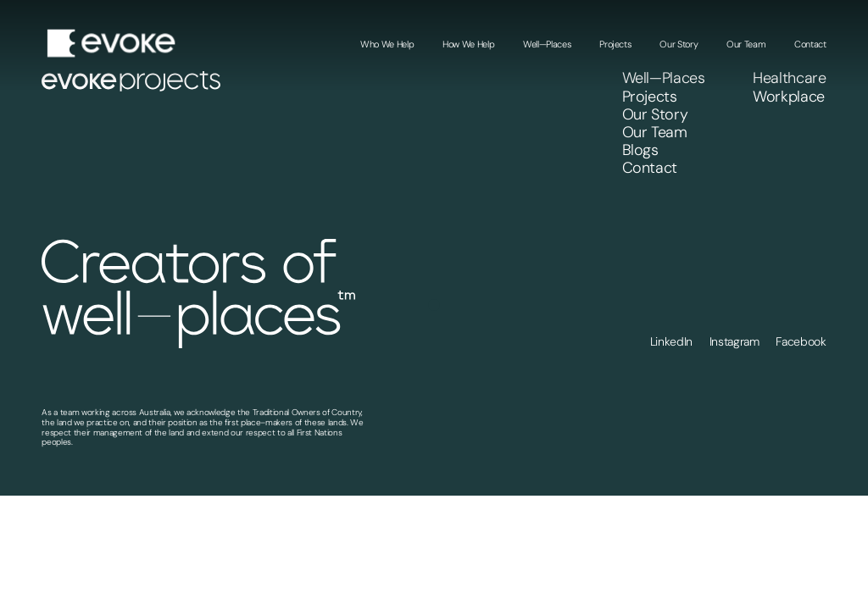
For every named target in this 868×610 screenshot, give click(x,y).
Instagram (734, 342)
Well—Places (547, 44)
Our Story (679, 44)
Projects (615, 44)
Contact (810, 44)
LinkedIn (671, 342)
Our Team (746, 44)
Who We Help (387, 44)
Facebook (801, 342)
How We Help (468, 44)
